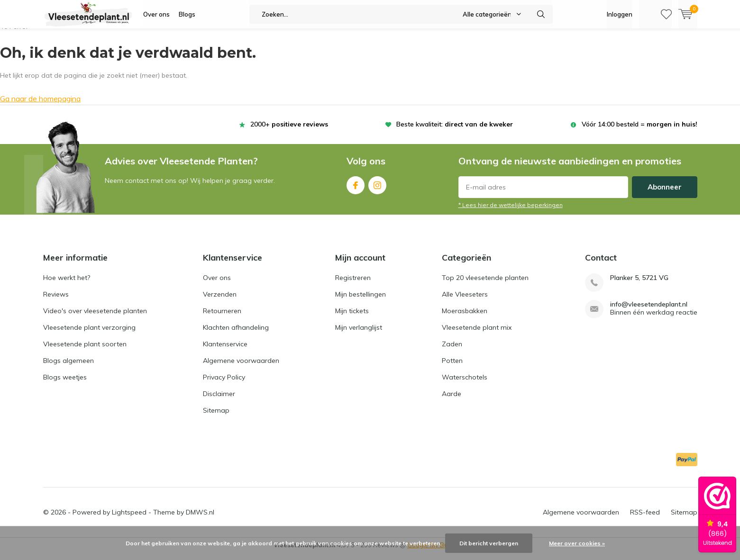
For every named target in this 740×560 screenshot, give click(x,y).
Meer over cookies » (577, 543)
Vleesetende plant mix (477, 334)
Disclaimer (219, 401)
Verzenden (220, 301)
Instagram (377, 190)
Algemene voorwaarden (241, 368)
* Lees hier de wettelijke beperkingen (511, 212)
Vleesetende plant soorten (85, 351)
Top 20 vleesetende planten (485, 285)
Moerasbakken (465, 318)
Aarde (452, 401)
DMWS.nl (200, 519)
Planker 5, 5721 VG (639, 285)
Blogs (187, 14)
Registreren (353, 285)
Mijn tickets (352, 318)
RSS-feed (645, 519)
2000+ (289, 131)
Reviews (56, 301)
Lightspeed (129, 519)
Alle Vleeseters (465, 301)
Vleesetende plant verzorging (89, 334)
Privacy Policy (224, 384)
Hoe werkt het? (67, 285)
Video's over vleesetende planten (95, 318)
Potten (452, 368)
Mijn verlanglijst (359, 334)
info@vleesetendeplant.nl (649, 312)
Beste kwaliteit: (455, 131)
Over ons (156, 14)
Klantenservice (225, 351)
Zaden (452, 351)
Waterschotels (465, 384)
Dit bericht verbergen (489, 543)
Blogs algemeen (69, 368)
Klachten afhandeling (236, 334)
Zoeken (541, 14)
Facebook (356, 190)
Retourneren (222, 318)
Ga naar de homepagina (40, 106)
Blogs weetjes (65, 384)
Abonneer (665, 194)
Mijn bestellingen (361, 301)
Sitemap (216, 417)
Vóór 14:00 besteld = (640, 131)
